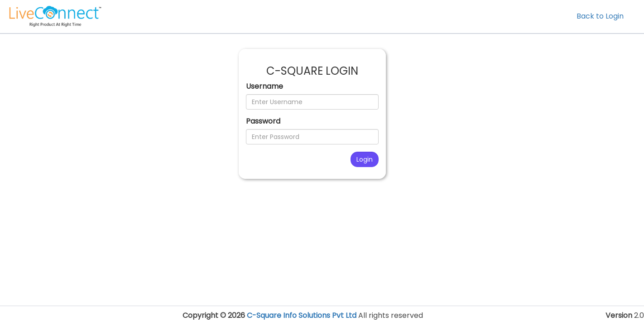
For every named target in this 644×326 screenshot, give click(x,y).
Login (365, 159)
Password (263, 121)
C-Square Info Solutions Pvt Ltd (302, 315)
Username (264, 86)
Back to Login (600, 16)
